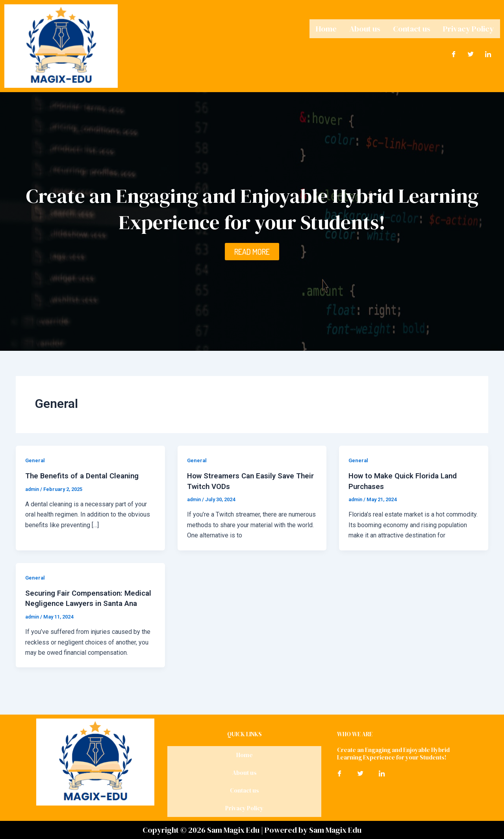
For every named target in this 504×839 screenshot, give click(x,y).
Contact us (412, 28)
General (35, 460)
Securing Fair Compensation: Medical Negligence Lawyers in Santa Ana (81, 603)
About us (365, 28)
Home (326, 28)
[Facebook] (454, 52)
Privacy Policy (468, 28)
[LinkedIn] (488, 52)
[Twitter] (471, 52)
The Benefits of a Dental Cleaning (85, 476)
